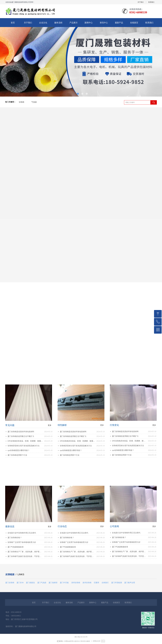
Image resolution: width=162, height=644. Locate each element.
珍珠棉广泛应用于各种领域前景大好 (22, 542)
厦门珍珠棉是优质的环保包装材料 (21, 432)
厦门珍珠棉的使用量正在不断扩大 (21, 436)
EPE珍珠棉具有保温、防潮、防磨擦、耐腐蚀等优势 (25, 441)
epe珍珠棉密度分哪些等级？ (19, 450)
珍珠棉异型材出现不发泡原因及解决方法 (24, 446)
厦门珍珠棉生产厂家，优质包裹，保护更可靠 (25, 552)
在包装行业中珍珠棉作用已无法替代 (22, 533)
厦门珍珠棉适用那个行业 (17, 455)
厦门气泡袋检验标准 (16, 547)
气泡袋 (34, 102)
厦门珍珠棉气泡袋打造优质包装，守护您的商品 (25, 556)
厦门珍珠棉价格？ (15, 538)
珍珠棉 (22, 102)
